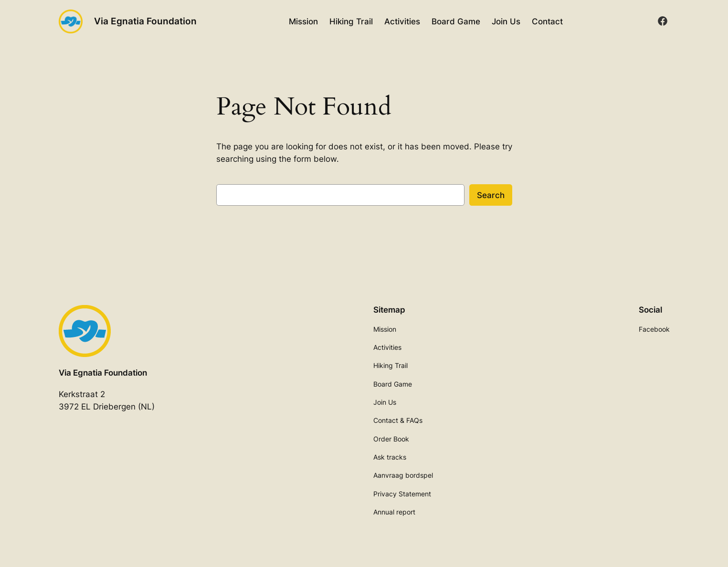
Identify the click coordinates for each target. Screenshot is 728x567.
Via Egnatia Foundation (145, 21)
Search (491, 195)
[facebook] (663, 21)
